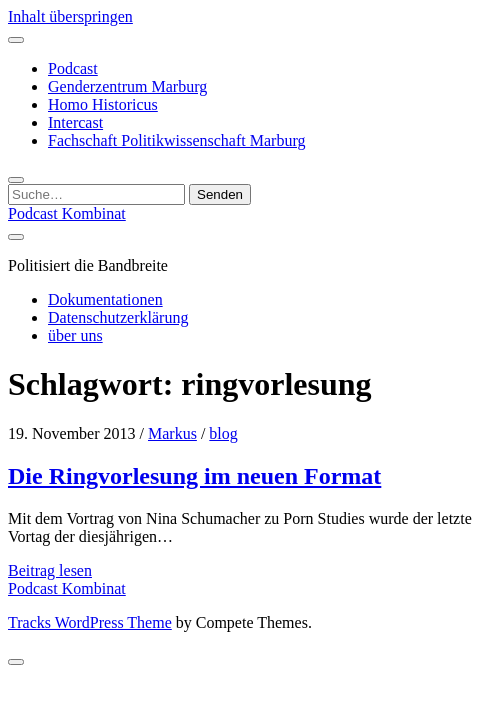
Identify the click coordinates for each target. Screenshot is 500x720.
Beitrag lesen (50, 570)
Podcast (73, 68)
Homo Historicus (103, 104)
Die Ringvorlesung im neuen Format (194, 476)
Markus (172, 433)
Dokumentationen (105, 299)
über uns (75, 335)
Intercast (75, 122)
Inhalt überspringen (70, 16)
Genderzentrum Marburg (127, 86)
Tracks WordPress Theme (90, 622)
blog (223, 433)
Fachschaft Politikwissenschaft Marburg (176, 140)
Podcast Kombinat (67, 213)
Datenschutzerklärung (118, 317)
